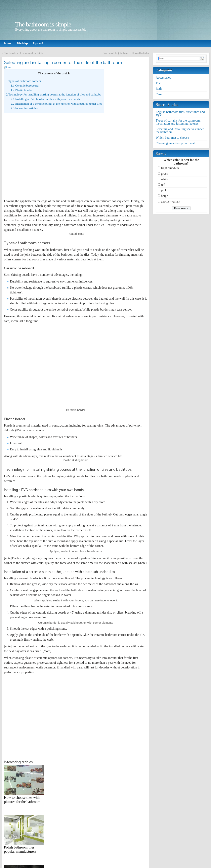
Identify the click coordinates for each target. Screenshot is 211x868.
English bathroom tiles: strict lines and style (180, 113)
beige (165, 196)
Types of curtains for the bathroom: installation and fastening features (178, 122)
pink (164, 190)
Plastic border (21, 90)
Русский (38, 43)
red (163, 185)
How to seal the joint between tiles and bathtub (125, 53)
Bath (159, 89)
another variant (171, 201)
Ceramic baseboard (25, 85)
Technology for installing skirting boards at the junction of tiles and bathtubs (54, 94)
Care (159, 94)
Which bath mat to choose (172, 138)
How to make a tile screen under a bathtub (24, 53)
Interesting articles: (25, 108)
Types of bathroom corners (23, 81)
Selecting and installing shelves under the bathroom (180, 131)
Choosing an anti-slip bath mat (175, 143)
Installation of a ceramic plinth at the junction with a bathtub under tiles (56, 104)
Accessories (163, 77)
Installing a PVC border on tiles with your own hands (45, 99)
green (165, 174)
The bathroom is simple (43, 24)
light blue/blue (170, 168)
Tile (10, 67)
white (165, 179)
